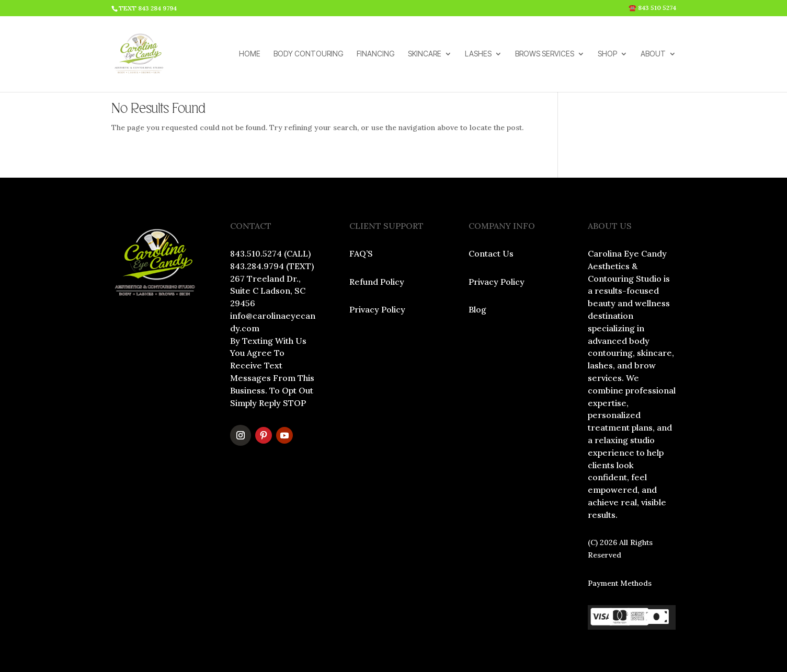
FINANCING (376, 54)
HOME (250, 54)
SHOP (607, 54)
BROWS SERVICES (545, 54)
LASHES (478, 54)
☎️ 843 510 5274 (652, 8)
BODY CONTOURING (309, 54)
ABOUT (653, 54)
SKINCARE (425, 54)
